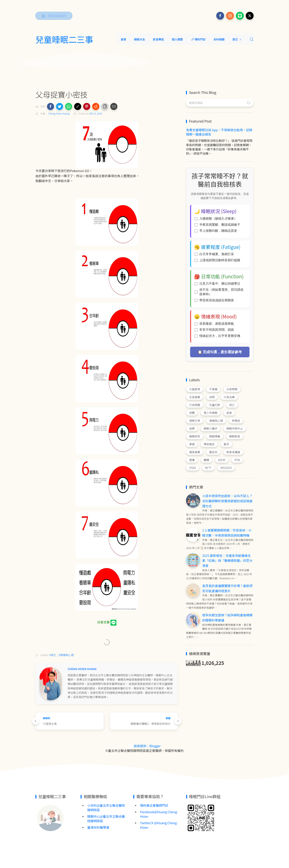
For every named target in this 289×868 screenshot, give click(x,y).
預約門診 (198, 39)
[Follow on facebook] (220, 16)
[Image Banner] (50, 818)
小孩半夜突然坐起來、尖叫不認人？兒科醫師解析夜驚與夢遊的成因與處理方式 (227, 501)
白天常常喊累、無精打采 (214, 254)
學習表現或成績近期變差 (214, 300)
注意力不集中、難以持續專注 (217, 284)
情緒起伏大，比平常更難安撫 (217, 336)
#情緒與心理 (66, 655)
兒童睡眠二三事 (64, 39)
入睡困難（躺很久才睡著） (216, 219)
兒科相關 (219, 39)
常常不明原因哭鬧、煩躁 (214, 330)
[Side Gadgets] (54, 16)
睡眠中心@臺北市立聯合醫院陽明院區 (106, 819)
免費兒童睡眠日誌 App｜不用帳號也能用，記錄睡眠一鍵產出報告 (219, 132)
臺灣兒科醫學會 (98, 827)
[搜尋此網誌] (220, 103)
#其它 (53, 655)
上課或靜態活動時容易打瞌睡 (217, 260)
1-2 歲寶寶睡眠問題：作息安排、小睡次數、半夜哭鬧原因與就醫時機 (227, 533)
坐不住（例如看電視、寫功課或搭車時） (219, 292)
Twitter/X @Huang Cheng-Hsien (159, 825)
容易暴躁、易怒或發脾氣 (214, 324)
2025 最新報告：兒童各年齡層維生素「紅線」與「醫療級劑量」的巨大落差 (227, 560)
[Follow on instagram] (230, 16)
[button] (51, 106)
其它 (237, 39)
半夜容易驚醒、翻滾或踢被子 (217, 225)
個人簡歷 (177, 39)
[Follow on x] (250, 16)
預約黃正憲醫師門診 (154, 805)
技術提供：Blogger (144, 746)
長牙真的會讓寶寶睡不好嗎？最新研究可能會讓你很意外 (227, 588)
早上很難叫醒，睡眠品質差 (216, 231)
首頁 (123, 39)
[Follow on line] (240, 16)
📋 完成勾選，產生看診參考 (220, 352)
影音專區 (158, 39)
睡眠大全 (140, 39)
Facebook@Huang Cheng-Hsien (159, 814)
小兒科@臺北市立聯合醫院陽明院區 (106, 808)
